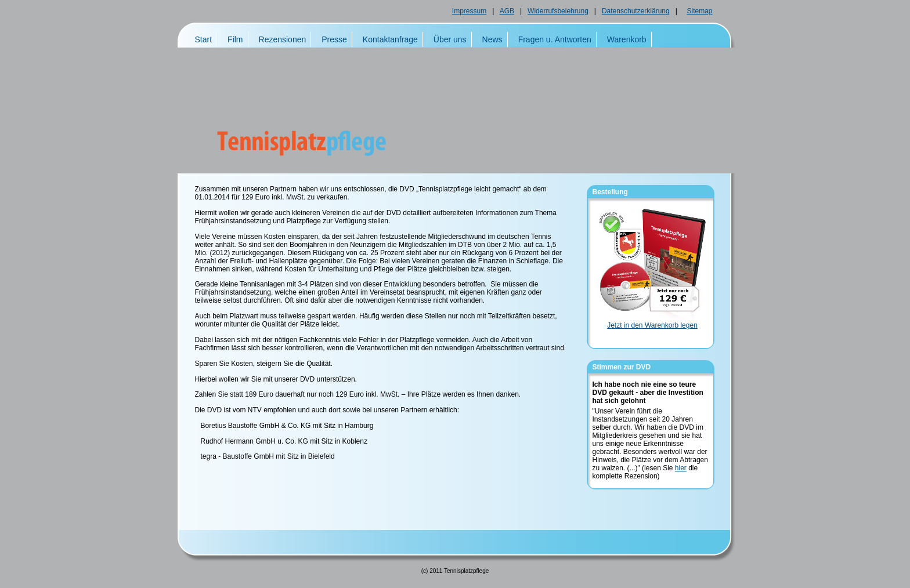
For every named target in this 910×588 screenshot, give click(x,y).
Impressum (469, 11)
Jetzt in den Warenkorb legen (652, 325)
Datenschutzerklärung (636, 11)
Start (204, 39)
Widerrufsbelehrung (558, 11)
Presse (334, 39)
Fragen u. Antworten (555, 39)
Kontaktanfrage (390, 39)
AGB (507, 11)
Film (235, 39)
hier (681, 468)
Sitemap (699, 11)
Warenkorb (627, 39)
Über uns (450, 39)
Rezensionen (283, 39)
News (492, 39)
